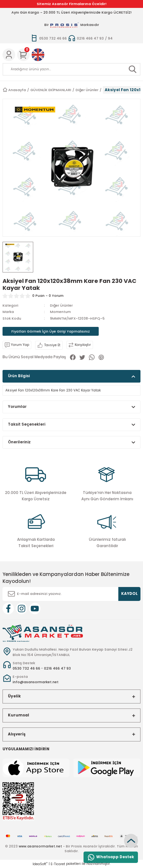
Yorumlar (17, 407)
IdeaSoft (40, 864)
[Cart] (23, 55)
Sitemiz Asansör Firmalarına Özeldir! (72, 4)
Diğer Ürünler (61, 305)
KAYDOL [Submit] (129, 594)
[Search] (71, 69)
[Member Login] (9, 55)
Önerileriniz (19, 442)
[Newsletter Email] (71, 594)
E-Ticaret (58, 864)
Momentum (60, 312)
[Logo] (43, 633)
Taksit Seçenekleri (27, 424)
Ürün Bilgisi (19, 376)
